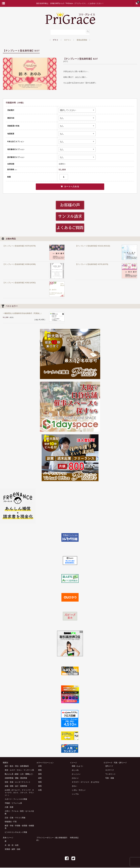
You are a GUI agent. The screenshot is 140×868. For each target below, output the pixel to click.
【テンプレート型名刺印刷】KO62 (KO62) (19, 283)
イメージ (73, 763)
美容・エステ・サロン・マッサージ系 (19, 770)
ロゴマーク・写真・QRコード (115, 763)
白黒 (40, 790)
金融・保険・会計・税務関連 (16, 786)
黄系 (40, 774)
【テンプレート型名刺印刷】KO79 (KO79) (92, 265)
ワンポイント (111, 774)
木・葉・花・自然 (12, 846)
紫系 (40, 786)
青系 (40, 782)
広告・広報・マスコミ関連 (15, 818)
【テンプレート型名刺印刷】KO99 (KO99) (19, 265)
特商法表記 (74, 838)
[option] (30, 74)
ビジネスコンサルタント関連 (16, 833)
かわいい (75, 778)
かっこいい (76, 774)
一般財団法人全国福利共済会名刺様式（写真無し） (23, 314)
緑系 (40, 778)
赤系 (40, 767)
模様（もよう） (78, 767)
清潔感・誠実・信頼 (12, 850)
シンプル (75, 794)
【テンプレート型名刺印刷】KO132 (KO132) (93, 246)
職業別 (5, 763)
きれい (74, 786)
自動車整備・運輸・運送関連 (16, 778)
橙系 (40, 770)
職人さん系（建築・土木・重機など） (19, 774)
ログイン (68, 40)
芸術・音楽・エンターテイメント (18, 782)
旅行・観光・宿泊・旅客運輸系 (17, 767)
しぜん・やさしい (79, 790)
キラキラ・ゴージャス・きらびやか (86, 782)
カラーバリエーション (45, 763)
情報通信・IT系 (11, 822)
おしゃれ (75, 770)
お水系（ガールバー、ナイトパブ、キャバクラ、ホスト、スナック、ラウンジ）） (19, 793)
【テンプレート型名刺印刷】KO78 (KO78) (19, 246)
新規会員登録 (82, 40)
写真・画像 (110, 778)
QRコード (109, 767)
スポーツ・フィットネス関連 (16, 800)
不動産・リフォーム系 (13, 804)
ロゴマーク (110, 770)
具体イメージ (8, 838)
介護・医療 (9, 808)
